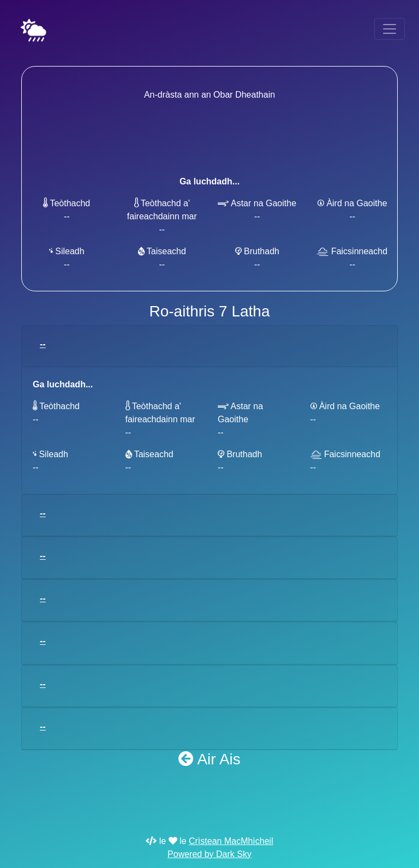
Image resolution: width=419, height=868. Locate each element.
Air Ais (209, 759)
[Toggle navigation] (390, 29)
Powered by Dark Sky (209, 854)
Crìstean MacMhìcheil (231, 841)
